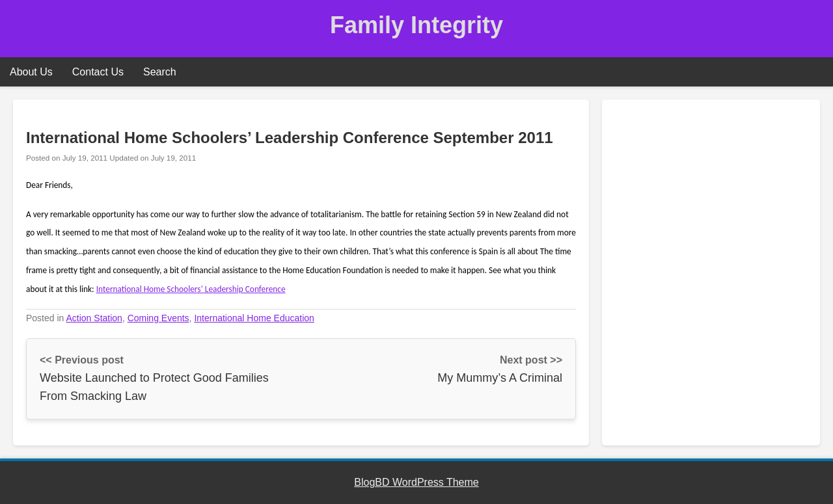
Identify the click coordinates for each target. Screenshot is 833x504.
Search (160, 72)
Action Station (94, 318)
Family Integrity (416, 25)
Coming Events (158, 318)
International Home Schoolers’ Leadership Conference (191, 289)
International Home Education (254, 318)
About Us (31, 72)
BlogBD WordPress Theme (416, 482)
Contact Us (98, 72)
